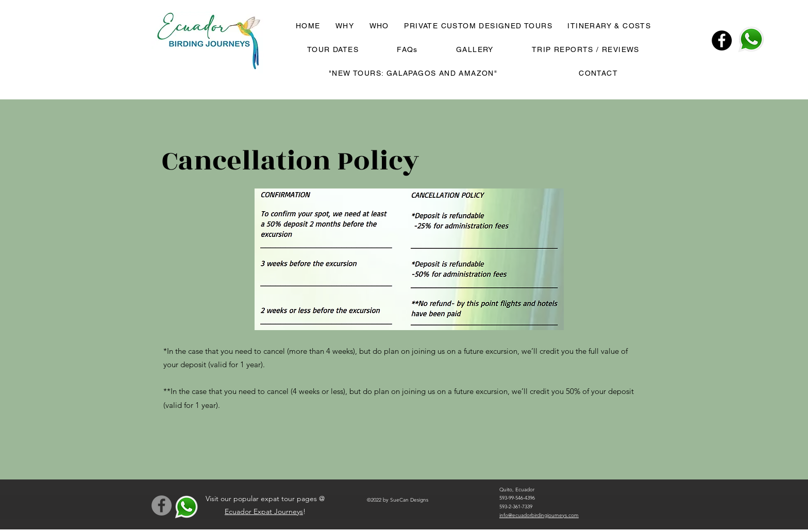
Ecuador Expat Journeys (264, 511)
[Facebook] (722, 40)
